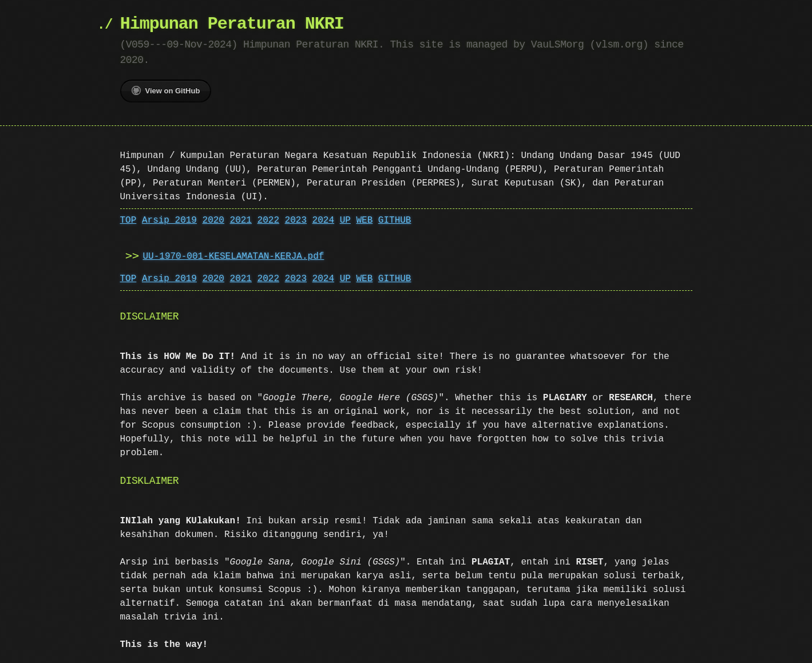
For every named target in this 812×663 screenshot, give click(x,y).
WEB (364, 220)
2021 (241, 220)
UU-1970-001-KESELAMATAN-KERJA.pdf (234, 256)
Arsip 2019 (169, 220)
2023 (296, 220)
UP (345, 220)
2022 (268, 220)
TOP (128, 220)
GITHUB (395, 220)
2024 (323, 220)
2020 (213, 220)
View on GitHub (166, 90)
